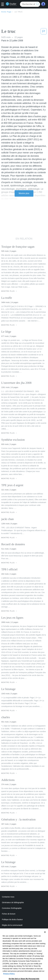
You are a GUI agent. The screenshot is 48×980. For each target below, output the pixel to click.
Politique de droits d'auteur (12, 919)
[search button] (38, 4)
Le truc (19, 12)
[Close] (45, 938)
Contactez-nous (8, 897)
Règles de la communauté (12, 925)
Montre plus (24, 193)
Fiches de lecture (9, 914)
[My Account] (43, 4)
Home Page (6, 12)
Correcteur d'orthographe (12, 908)
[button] (4, 5)
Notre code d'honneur (10, 931)
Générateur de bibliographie (13, 902)
